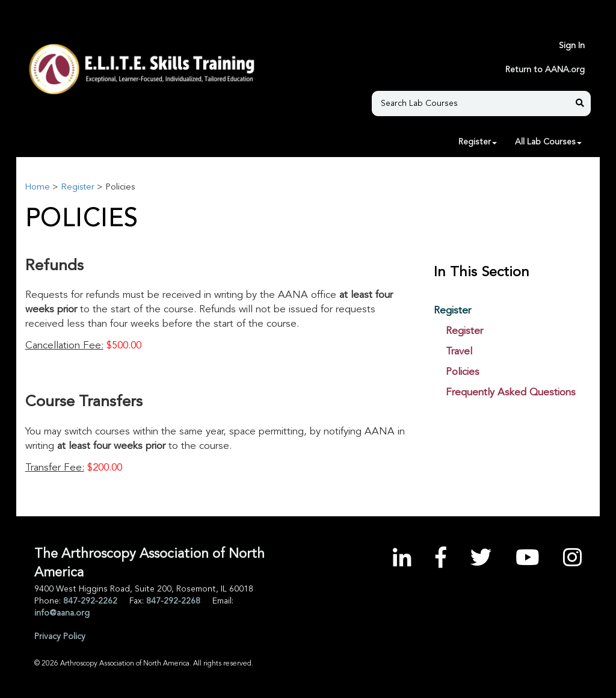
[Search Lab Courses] (475, 103)
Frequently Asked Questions (511, 393)
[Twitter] (481, 560)
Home (37, 187)
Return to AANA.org (545, 70)
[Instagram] (572, 560)
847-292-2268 (173, 601)
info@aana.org (62, 613)
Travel (459, 352)
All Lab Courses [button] (548, 142)
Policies (463, 372)
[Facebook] (441, 560)
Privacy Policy (60, 637)
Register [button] (478, 142)
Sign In (572, 46)
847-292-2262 (90, 601)
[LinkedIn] (402, 560)
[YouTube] (527, 560)
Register (78, 187)
